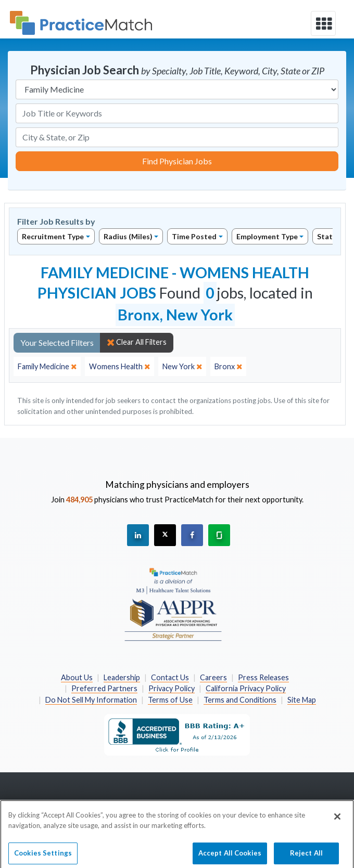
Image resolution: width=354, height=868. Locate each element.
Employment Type (267, 236)
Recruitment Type (53, 236)
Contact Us (170, 677)
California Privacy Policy (246, 688)
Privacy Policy (172, 688)
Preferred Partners (104, 688)
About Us (77, 677)
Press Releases (263, 677)
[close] (47, 367)
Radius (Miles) (128, 236)
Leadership (122, 677)
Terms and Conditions (240, 700)
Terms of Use (170, 700)
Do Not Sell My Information (91, 700)
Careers (213, 677)
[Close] (337, 821)
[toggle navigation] (323, 23)
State (327, 236)
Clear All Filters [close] (137, 342)
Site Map (302, 700)
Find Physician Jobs (177, 161)
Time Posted (194, 236)
